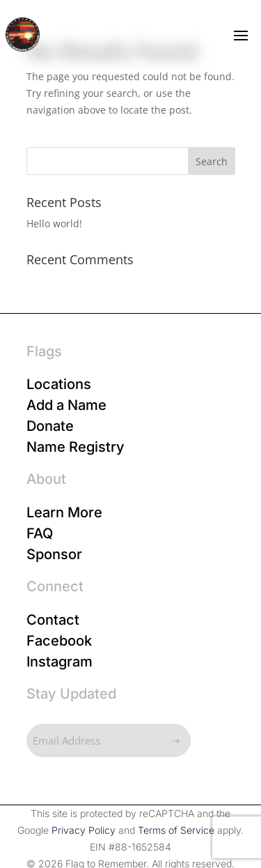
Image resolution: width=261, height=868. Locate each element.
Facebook (59, 641)
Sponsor (54, 554)
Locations (59, 384)
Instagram (60, 662)
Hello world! (54, 223)
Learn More (64, 512)
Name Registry (76, 447)
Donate (50, 426)
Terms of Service (176, 830)
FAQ (40, 533)
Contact (53, 620)
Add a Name (66, 405)
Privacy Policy (84, 830)
